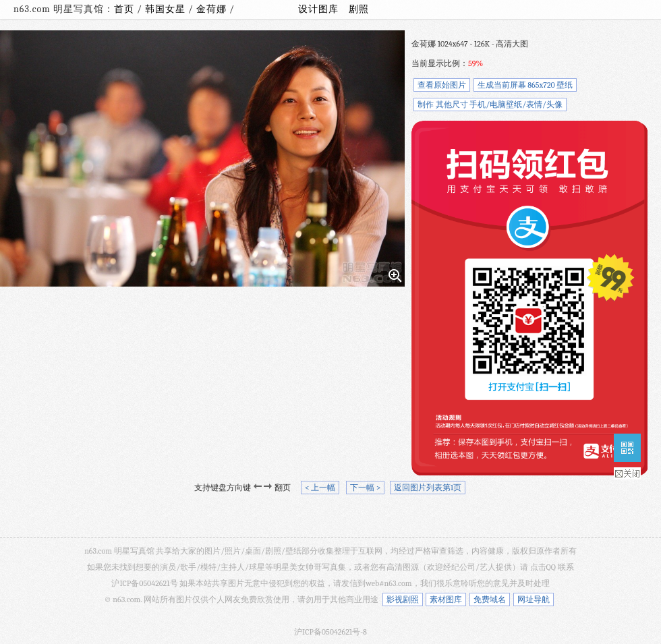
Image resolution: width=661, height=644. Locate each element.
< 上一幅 (320, 488)
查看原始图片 (442, 85)
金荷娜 (213, 9)
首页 (124, 9)
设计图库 (318, 9)
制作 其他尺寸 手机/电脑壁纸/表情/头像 (490, 105)
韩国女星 (167, 9)
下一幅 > (365, 488)
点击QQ (543, 567)
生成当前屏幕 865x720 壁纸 (525, 85)
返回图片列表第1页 (428, 488)
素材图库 (446, 599)
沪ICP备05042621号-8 (330, 632)
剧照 (359, 9)
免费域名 (490, 599)
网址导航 (534, 599)
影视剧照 (403, 599)
